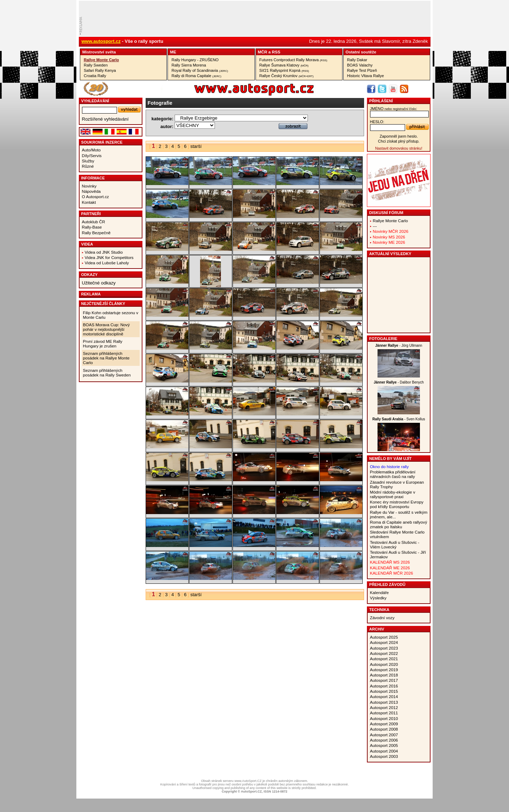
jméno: (394, 109)
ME (173, 52)
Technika (379, 610)
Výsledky (378, 598)
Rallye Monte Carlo (101, 60)
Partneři (91, 214)
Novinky (89, 186)
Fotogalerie (384, 339)
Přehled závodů (388, 584)
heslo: (377, 122)
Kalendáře (379, 592)
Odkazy (90, 275)
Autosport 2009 (384, 724)
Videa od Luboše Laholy (107, 263)
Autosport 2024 (384, 642)
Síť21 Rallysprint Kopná (284, 70)
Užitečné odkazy (99, 283)
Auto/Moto (91, 150)
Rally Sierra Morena (189, 65)
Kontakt (89, 202)
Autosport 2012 (384, 707)
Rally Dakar (357, 60)
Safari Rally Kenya (100, 70)
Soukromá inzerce (102, 142)
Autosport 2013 (384, 702)
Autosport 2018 (384, 675)
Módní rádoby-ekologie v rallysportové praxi (393, 494)
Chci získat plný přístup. (399, 141)
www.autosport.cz (101, 41)
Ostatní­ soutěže (361, 52)
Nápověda (91, 191)
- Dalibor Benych (399, 382)
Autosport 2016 (384, 686)
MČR (262, 52)
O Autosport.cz (96, 197)
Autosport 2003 (384, 756)
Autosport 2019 (384, 670)
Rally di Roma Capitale (196, 76)
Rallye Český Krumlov (287, 76)
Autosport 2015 (384, 691)
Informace (93, 178)
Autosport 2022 (384, 653)
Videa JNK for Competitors (109, 257)
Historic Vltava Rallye (365, 76)
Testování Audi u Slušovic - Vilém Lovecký (395, 545)
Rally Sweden (96, 65)
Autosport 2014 (384, 696)
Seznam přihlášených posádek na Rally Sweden (107, 373)
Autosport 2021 (384, 659)
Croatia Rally (95, 76)
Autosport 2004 (384, 751)
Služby (88, 161)
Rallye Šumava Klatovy (284, 65)
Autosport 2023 (384, 648)
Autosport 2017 (384, 680)
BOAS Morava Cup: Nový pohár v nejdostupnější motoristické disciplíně (107, 329)
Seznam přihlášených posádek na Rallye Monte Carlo (106, 358)
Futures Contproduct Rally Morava (293, 60)
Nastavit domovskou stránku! (399, 148)
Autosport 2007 (384, 735)
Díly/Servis (92, 156)
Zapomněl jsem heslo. (399, 136)
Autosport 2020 (384, 664)
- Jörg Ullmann (399, 345)
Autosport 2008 (384, 729)
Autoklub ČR (94, 222)
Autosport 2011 (384, 713)
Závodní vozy (382, 618)
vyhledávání (95, 101)
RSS (276, 52)
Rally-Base (92, 227)
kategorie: (163, 119)
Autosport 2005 (384, 745)
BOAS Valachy (360, 65)
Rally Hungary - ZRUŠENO (195, 60)
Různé (88, 166)
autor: (167, 126)
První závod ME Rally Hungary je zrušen (103, 344)
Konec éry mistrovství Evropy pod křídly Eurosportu (397, 504)
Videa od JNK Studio (104, 252)
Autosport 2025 (384, 637)
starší (196, 146)
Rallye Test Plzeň (362, 70)
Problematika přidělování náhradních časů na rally (393, 474)
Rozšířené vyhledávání (105, 119)
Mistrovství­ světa (99, 52)
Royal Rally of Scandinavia (200, 70)
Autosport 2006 (384, 740)
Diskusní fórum (386, 213)
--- (375, 226)
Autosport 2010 (384, 718)
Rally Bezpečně (96, 233)
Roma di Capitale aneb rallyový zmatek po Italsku (399, 524)
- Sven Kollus (399, 419)
